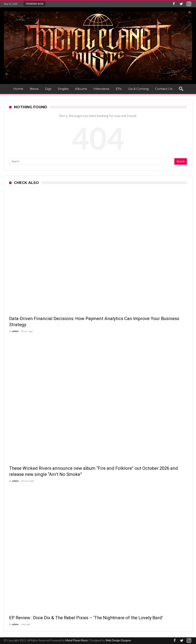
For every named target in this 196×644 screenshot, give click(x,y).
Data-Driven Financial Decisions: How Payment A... (77, 4)
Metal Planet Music (77, 640)
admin (15, 331)
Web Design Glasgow (118, 640)
